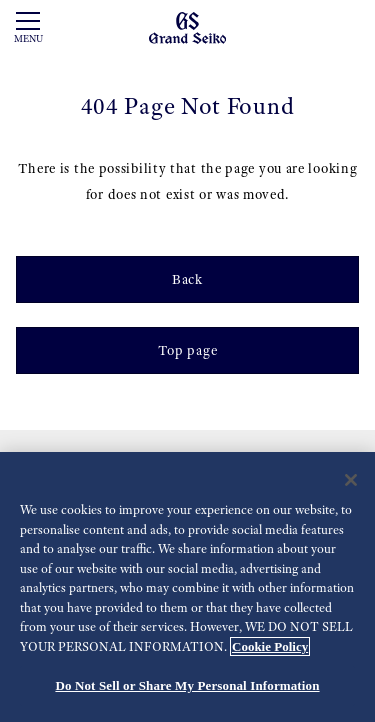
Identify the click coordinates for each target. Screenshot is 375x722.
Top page (188, 350)
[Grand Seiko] (187, 27)
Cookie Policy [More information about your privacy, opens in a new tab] (270, 646)
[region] (187, 587)
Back (187, 279)
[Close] (351, 480)
